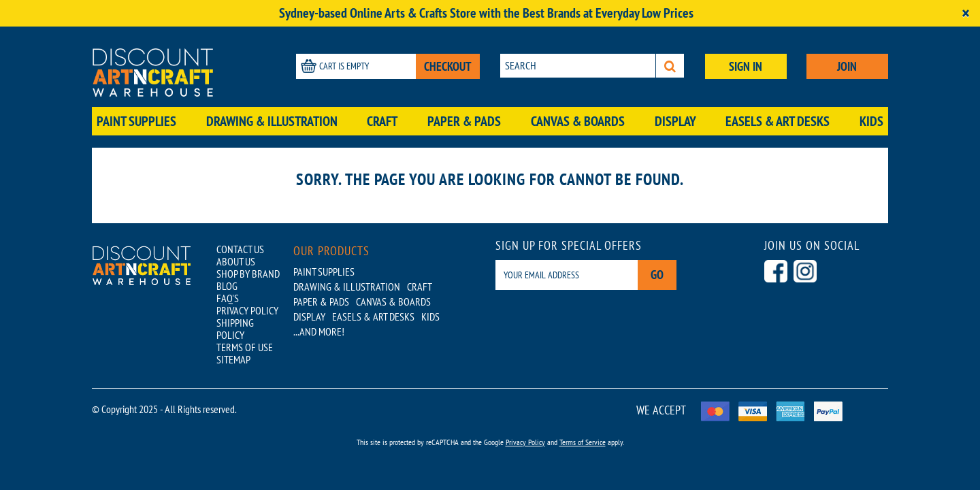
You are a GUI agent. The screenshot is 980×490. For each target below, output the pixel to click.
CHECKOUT (448, 66)
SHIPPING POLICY (235, 329)
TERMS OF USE (245, 347)
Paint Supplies (136, 121)
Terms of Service (583, 442)
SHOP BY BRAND (248, 274)
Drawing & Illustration (272, 121)
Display (675, 121)
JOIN (847, 66)
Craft (382, 121)
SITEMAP (233, 359)
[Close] (966, 13)
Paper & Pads (464, 121)
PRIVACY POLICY (247, 310)
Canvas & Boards (578, 121)
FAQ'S (228, 298)
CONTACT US (240, 249)
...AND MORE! (319, 331)
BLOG (227, 286)
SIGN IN (746, 66)
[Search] (670, 66)
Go (657, 275)
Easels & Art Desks (778, 121)
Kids (871, 121)
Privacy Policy (525, 442)
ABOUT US (236, 261)
